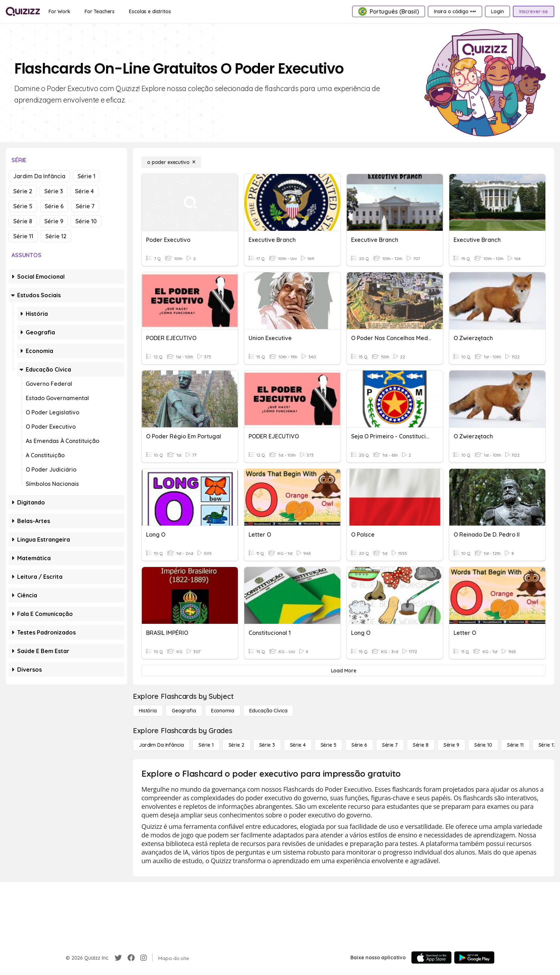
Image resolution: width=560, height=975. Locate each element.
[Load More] (344, 671)
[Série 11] (515, 745)
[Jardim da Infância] (161, 745)
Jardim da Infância (39, 176)
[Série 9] (451, 745)
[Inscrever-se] (534, 11)
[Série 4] (298, 745)
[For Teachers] (100, 11)
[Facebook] (131, 958)
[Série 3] (267, 745)
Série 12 (56, 236)
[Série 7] (390, 745)
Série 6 (54, 206)
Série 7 (85, 206)
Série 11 (23, 236)
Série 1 (86, 176)
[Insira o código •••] (455, 11)
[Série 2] (236, 745)
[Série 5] (329, 745)
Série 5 (23, 206)
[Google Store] (474, 957)
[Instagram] (144, 958)
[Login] (497, 11)
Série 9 (54, 221)
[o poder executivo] (171, 162)
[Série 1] (206, 745)
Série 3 (54, 191)
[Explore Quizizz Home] (23, 11)
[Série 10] (483, 745)
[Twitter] (118, 958)
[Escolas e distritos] (150, 11)
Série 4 (84, 191)
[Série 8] (421, 745)
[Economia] (223, 711)
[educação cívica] (268, 711)
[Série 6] (359, 745)
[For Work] (59, 11)
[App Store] (431, 957)
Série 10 (86, 221)
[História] (148, 711)
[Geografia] (184, 711)
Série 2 (23, 191)
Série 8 (23, 221)
